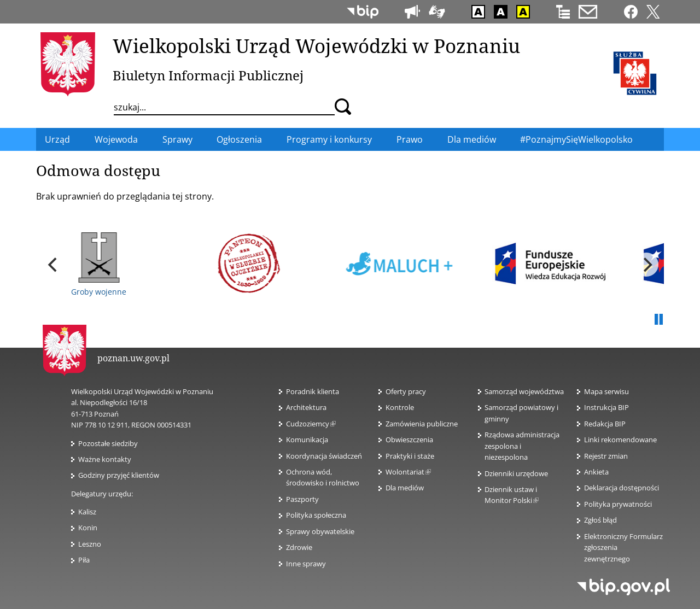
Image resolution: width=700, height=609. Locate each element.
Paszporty (302, 499)
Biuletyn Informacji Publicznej (208, 75)
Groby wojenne (99, 265)
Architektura (306, 407)
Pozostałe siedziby (108, 443)
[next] (646, 265)
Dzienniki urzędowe (516, 473)
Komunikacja (307, 440)
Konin (88, 528)
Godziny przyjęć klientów (119, 475)
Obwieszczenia (409, 440)
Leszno (90, 544)
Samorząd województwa (524, 391)
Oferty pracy (406, 391)
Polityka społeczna (316, 515)
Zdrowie (299, 547)
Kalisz (87, 512)
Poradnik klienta (313, 391)
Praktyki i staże (410, 456)
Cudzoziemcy (311, 424)
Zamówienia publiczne (422, 424)
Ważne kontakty (105, 459)
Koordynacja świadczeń (324, 456)
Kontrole (400, 407)
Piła (84, 560)
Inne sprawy (306, 564)
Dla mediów (405, 488)
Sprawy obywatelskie (320, 531)
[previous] (54, 265)
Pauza (658, 320)
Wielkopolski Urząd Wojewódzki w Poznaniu (316, 45)
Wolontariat (408, 472)
